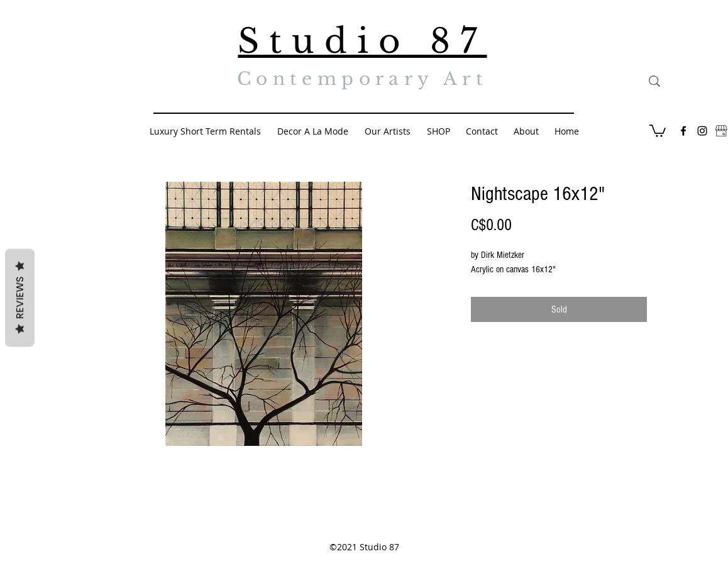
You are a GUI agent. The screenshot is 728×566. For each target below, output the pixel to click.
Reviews (20, 298)
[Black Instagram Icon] (702, 131)
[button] (658, 130)
